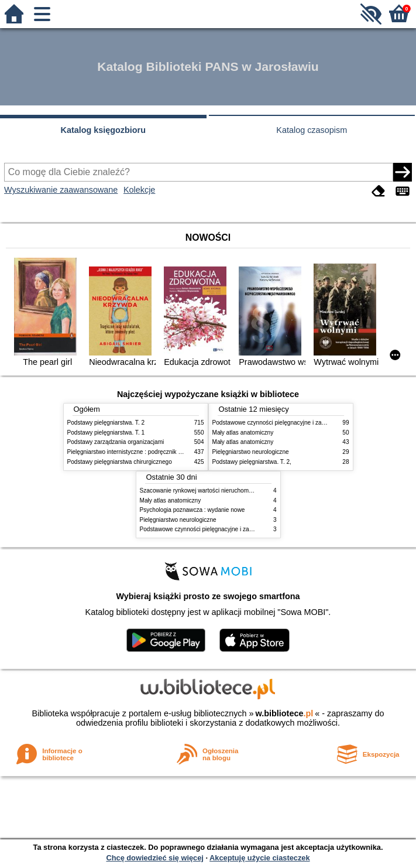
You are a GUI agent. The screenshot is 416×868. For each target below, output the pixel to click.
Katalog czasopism (312, 130)
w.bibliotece (285, 713)
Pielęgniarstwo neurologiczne (251, 452)
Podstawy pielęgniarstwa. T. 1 (106, 433)
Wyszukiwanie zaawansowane (61, 190)
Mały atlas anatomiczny (243, 433)
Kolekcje (139, 190)
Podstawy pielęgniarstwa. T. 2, (252, 462)
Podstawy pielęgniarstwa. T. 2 (106, 423)
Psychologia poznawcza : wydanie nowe (192, 510)
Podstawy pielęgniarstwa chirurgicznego (120, 462)
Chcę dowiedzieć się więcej (154, 858)
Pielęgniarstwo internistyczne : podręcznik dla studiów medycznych (155, 452)
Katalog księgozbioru (103, 130)
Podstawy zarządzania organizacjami (116, 442)
